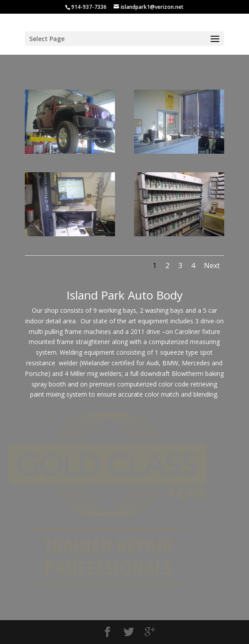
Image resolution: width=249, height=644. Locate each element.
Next (212, 265)
